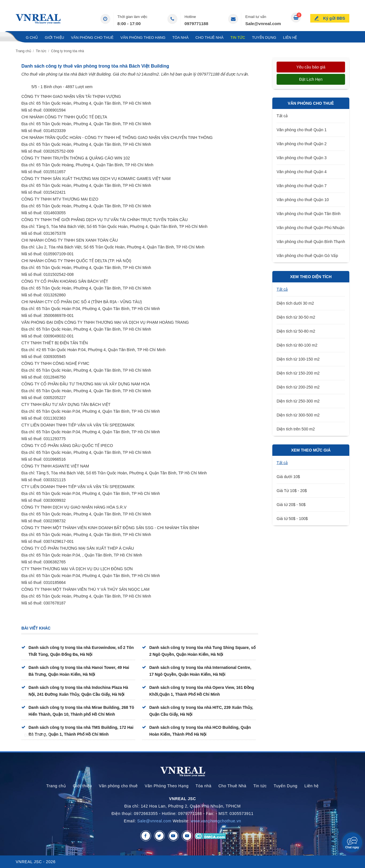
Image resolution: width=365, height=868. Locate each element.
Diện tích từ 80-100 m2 (297, 345)
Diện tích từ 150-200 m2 (298, 373)
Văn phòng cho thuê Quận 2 (302, 144)
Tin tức (238, 38)
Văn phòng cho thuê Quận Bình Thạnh (311, 242)
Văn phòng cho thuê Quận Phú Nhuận (311, 228)
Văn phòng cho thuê (92, 38)
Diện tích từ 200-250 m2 (298, 387)
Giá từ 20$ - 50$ (291, 505)
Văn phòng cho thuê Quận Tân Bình (309, 214)
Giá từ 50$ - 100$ (292, 519)
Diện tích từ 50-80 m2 (296, 331)
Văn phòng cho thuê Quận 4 (302, 172)
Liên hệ (290, 38)
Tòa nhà (180, 38)
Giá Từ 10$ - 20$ (292, 491)
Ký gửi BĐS (334, 18)
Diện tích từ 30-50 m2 (296, 317)
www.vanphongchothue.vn (216, 821)
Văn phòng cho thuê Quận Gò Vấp (307, 256)
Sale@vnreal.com (263, 24)
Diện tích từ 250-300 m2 (298, 401)
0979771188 (196, 24)
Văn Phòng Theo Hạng (143, 38)
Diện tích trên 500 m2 (296, 429)
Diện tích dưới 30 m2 (295, 303)
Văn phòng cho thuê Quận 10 (303, 200)
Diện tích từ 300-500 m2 (298, 415)
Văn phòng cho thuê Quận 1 (302, 130)
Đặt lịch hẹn (311, 79)
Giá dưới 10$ (288, 477)
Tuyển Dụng (264, 38)
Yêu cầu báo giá (311, 67)
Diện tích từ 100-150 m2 (298, 359)
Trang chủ (27, 38)
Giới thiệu (54, 38)
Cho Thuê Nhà (209, 38)
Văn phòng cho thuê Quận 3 (302, 158)
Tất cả (282, 116)
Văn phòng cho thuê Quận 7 (302, 186)
